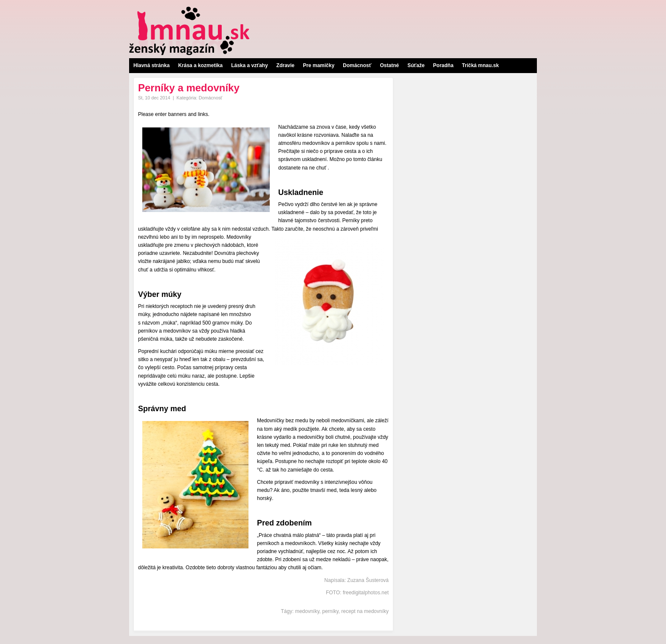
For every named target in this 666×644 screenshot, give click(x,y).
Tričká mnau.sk (481, 65)
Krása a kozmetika (200, 65)
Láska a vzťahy (249, 65)
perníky (330, 611)
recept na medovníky (365, 611)
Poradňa (443, 65)
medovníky (307, 611)
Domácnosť (357, 65)
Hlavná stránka (151, 65)
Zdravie (286, 65)
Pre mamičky (319, 65)
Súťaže (416, 65)
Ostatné (389, 65)
